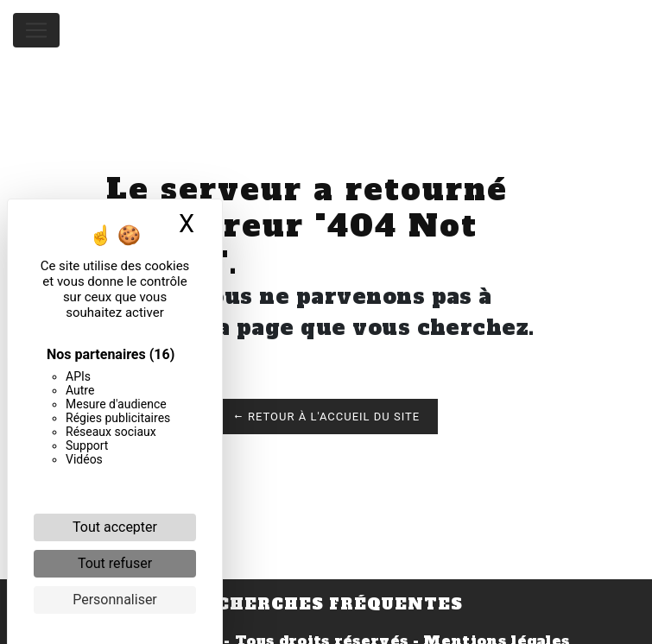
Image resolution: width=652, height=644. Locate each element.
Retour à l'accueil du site (326, 417)
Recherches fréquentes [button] (326, 604)
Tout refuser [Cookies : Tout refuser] (115, 563)
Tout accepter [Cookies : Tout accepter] (115, 527)
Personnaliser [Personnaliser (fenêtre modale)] (115, 600)
